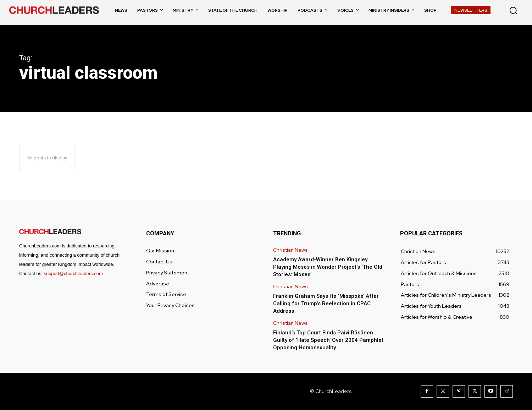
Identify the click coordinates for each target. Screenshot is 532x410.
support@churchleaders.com (73, 274)
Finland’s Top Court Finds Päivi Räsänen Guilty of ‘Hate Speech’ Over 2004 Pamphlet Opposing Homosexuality (328, 340)
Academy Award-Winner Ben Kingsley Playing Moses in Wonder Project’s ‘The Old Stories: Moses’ (328, 267)
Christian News (290, 250)
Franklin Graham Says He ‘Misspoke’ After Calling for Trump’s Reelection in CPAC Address (326, 304)
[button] (513, 10)
